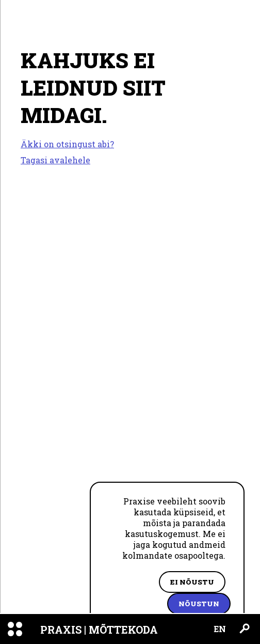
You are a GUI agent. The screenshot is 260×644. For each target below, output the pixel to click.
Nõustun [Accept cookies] (199, 604)
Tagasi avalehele (55, 160)
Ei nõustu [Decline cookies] (192, 582)
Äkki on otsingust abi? (67, 144)
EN (220, 629)
